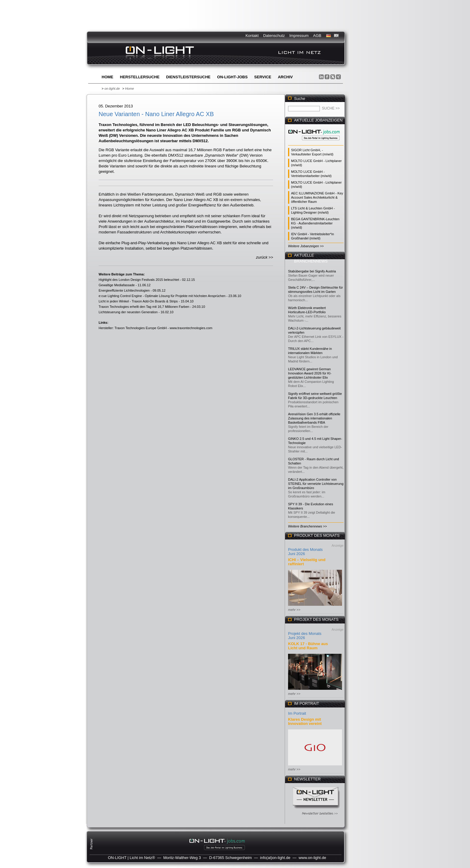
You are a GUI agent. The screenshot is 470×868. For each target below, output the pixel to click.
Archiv (285, 77)
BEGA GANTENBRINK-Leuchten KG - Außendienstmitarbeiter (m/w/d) (315, 223)
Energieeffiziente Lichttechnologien (124, 290)
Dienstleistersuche (188, 77)
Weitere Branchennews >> (307, 526)
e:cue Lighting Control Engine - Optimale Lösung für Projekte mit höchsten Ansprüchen (162, 296)
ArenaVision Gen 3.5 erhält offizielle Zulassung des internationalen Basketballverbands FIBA (314, 418)
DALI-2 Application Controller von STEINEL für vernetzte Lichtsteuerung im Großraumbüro (316, 484)
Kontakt (252, 36)
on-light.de (112, 89)
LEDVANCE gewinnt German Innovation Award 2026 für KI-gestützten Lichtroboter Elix (310, 373)
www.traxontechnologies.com (191, 328)
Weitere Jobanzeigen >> (306, 246)
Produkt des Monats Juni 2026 (305, 552)
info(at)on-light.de (275, 858)
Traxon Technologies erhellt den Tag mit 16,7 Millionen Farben (144, 307)
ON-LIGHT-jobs (232, 77)
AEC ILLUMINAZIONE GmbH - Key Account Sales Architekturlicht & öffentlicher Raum (317, 197)
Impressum (299, 36)
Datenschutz (274, 36)
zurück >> (265, 257)
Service (263, 77)
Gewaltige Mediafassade (117, 285)
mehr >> (294, 610)
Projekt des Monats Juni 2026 (305, 636)
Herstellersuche (140, 77)
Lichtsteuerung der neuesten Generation (128, 312)
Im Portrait (297, 713)
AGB (317, 36)
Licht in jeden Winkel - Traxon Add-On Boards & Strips (138, 301)
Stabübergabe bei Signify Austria (312, 271)
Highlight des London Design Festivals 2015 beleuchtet (139, 280)
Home (107, 77)
